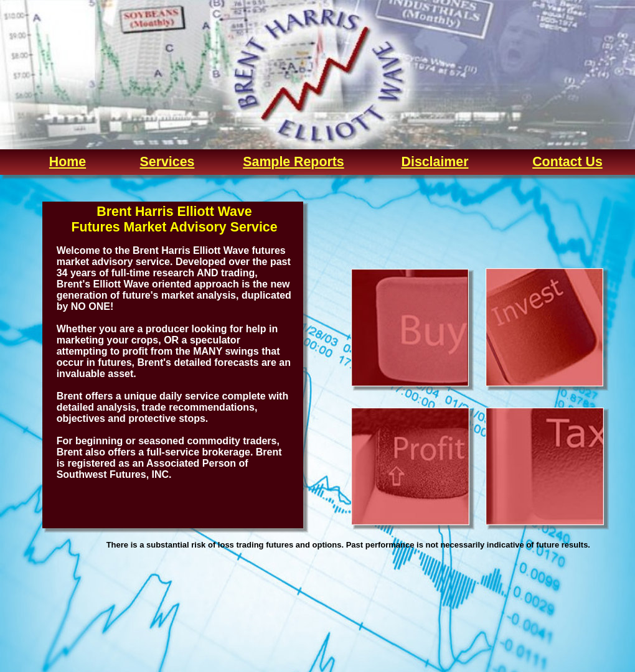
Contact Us (567, 162)
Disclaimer (435, 162)
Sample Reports (293, 162)
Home (68, 162)
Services (167, 162)
